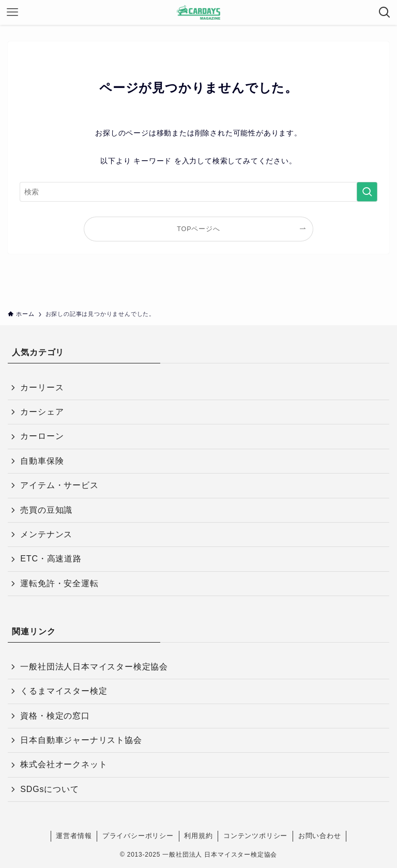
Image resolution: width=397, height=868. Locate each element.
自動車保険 (42, 461)
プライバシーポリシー (138, 836)
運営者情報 (74, 836)
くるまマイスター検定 (64, 691)
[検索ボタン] (385, 12)
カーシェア (42, 412)
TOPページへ (198, 229)
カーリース (42, 387)
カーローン (42, 436)
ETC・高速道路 (51, 559)
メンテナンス (46, 534)
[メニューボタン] (12, 12)
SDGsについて (49, 789)
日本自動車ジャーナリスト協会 (81, 740)
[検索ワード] (198, 192)
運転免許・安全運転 (59, 583)
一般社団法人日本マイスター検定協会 (94, 667)
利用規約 (198, 836)
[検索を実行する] (367, 192)
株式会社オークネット (64, 764)
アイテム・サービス (59, 485)
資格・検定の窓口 (55, 716)
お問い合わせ (320, 836)
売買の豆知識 (46, 510)
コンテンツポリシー (255, 836)
